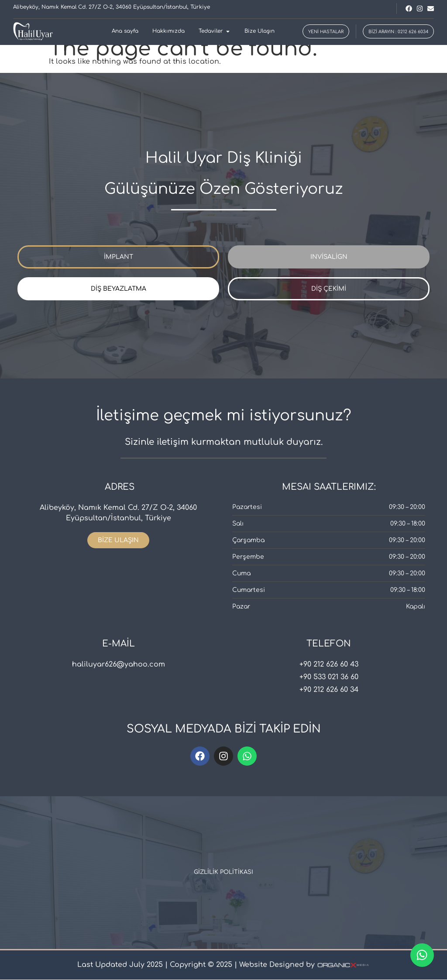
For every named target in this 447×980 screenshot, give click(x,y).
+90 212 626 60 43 (329, 665)
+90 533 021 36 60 (329, 677)
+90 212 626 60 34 (329, 690)
